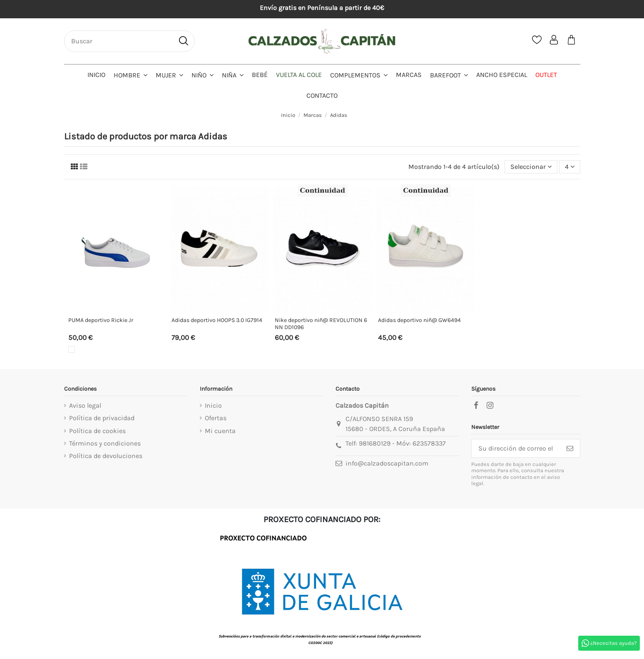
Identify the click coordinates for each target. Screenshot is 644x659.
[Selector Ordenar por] (531, 167)
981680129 (375, 443)
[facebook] (476, 406)
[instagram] (490, 406)
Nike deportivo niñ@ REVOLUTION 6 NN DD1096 (321, 324)
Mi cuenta (220, 431)
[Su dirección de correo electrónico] (516, 448)
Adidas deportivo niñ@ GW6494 (419, 320)
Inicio (213, 405)
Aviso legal (85, 405)
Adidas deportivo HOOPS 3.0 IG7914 (217, 320)
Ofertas (216, 418)
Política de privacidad (102, 418)
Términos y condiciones (105, 443)
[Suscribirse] (570, 448)
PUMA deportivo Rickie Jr (101, 320)
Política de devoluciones (106, 456)
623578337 (429, 443)
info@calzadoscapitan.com (387, 463)
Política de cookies (97, 431)
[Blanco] (72, 349)
